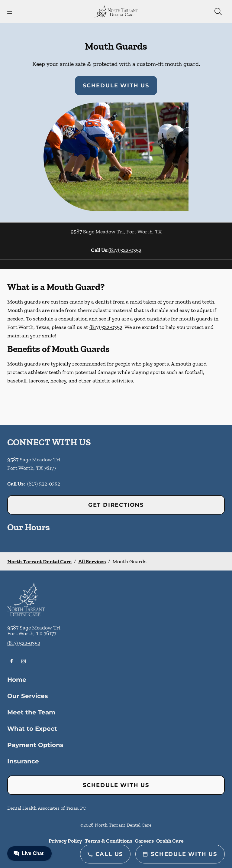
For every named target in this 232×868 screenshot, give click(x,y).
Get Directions (116, 505)
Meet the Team (31, 712)
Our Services (28, 696)
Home (17, 680)
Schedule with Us (116, 86)
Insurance (23, 761)
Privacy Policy (65, 841)
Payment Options (35, 745)
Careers (144, 841)
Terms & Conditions (108, 841)
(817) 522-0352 (125, 250)
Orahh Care (170, 841)
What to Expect (32, 729)
